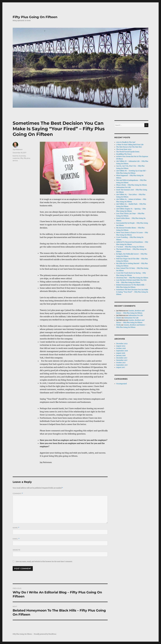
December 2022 (122, 344)
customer (16, 158)
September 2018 (122, 351)
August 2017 (121, 367)
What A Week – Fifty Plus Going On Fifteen (132, 185)
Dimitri (119, 318)
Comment (18, 493)
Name (16, 528)
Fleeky (119, 325)
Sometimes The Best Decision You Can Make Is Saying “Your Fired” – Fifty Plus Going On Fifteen (132, 292)
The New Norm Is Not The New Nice (129, 147)
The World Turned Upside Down (128, 152)
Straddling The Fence (124, 154)
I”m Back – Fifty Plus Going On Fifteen (130, 247)
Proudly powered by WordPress (45, 634)
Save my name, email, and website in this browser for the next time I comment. (44, 562)
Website (17, 550)
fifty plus (27, 158)
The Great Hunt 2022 (124, 149)
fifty (22, 158)
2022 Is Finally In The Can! (126, 142)
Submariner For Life (123, 187)
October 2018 (121, 348)
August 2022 (121, 346)
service (15, 161)
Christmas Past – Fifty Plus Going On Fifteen (132, 278)
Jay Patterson (18, 149)
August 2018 (121, 353)
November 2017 (122, 360)
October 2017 (121, 363)
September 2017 (122, 365)
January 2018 (121, 356)
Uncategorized (121, 384)
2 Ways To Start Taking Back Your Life (130, 145)
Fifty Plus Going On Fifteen (35, 17)
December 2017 (122, 358)
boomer (16, 156)
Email (16, 539)
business (22, 156)
